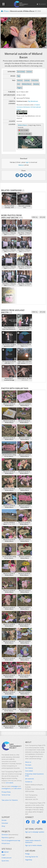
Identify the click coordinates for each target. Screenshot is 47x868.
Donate (4, 820)
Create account (7, 858)
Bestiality (36, 84)
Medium (21, 165)
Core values (29, 771)
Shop (3, 826)
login (27, 162)
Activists (27, 80)
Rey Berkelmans (33, 101)
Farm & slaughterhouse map (11, 840)
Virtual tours (6, 843)
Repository (8, 837)
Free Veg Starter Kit (32, 857)
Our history (29, 768)
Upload (42, 217)
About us (28, 762)
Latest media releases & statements (33, 841)
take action (18, 788)
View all (35, 217)
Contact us (29, 782)
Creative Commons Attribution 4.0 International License (29, 107)
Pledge (27, 854)
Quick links (5, 861)
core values (9, 783)
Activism (29, 72)
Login (3, 855)
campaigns (14, 786)
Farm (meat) (21, 72)
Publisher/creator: (22, 101)
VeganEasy (29, 860)
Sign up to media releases (34, 845)
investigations (6, 788)
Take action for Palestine (10, 800)
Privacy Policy (6, 792)
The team (28, 765)
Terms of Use (6, 795)
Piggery (20, 88)
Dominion (10, 835)
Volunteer (5, 823)
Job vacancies (30, 779)
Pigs (19, 76)
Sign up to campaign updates (35, 832)
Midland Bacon (27, 84)
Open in (23, 130)
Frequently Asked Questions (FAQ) (34, 775)
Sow (19, 84)
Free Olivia (35, 80)
